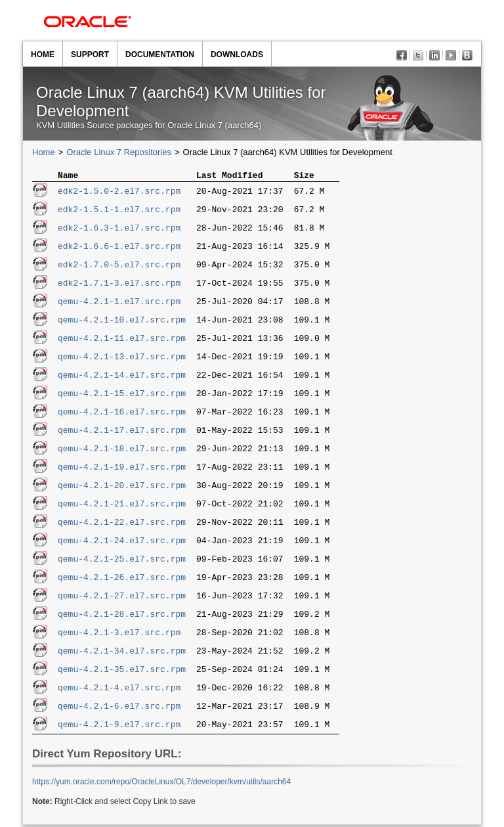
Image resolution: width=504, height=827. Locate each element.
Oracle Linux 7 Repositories (119, 152)
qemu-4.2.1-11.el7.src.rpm (122, 340)
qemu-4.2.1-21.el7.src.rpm (122, 506)
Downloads (237, 55)
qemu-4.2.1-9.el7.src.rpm (119, 726)
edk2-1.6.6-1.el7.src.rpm (119, 248)
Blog (469, 56)
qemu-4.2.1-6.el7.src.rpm (119, 708)
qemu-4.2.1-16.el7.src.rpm (122, 414)
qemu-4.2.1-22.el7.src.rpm (122, 524)
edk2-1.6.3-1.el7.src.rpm (119, 230)
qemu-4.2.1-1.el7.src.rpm (119, 303)
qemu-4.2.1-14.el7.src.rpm (122, 377)
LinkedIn (436, 56)
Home (43, 55)
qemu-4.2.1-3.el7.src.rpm (119, 635)
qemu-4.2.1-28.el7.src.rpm (122, 616)
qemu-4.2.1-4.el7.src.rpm (119, 690)
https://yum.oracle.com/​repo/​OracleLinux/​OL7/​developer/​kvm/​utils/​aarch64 (161, 784)
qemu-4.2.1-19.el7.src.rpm (122, 469)
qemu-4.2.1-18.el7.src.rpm (122, 451)
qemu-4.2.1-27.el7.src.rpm (122, 598)
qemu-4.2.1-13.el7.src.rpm (122, 359)
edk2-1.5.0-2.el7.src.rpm (119, 193)
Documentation (160, 55)
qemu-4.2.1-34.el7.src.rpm (122, 653)
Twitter (420, 56)
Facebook (403, 56)
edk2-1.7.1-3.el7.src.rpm (119, 285)
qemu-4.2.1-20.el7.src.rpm (122, 487)
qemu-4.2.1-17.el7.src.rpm (122, 432)
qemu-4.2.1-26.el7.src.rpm (122, 579)
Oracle (88, 22)
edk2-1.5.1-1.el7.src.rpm (119, 212)
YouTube (452, 56)
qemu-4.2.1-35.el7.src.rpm (122, 671)
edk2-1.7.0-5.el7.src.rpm (119, 267)
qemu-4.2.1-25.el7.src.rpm (122, 561)
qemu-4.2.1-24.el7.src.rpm (122, 543)
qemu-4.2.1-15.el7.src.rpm (122, 395)
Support (90, 55)
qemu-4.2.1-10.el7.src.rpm (122, 322)
